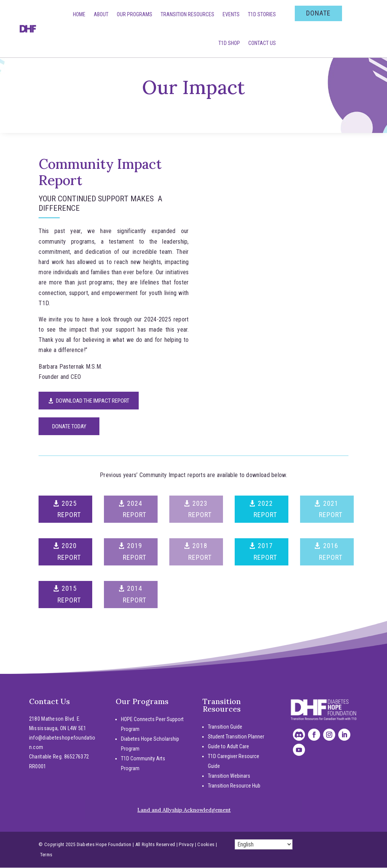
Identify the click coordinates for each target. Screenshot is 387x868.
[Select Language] (264, 845)
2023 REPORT (200, 510)
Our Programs (135, 14)
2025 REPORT (69, 510)
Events (231, 14)
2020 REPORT (69, 552)
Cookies (206, 845)
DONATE (318, 13)
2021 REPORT (331, 510)
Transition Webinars (229, 776)
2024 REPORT (135, 510)
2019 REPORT (135, 552)
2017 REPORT (265, 552)
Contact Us (262, 43)
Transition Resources (187, 14)
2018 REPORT (200, 552)
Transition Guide (225, 727)
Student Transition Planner (236, 737)
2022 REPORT (265, 510)
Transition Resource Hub (234, 786)
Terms (46, 855)
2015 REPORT (69, 595)
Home (79, 14)
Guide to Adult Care (228, 747)
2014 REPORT (135, 595)
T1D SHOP (229, 43)
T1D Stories (262, 14)
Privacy (186, 845)
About (101, 14)
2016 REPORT (331, 552)
